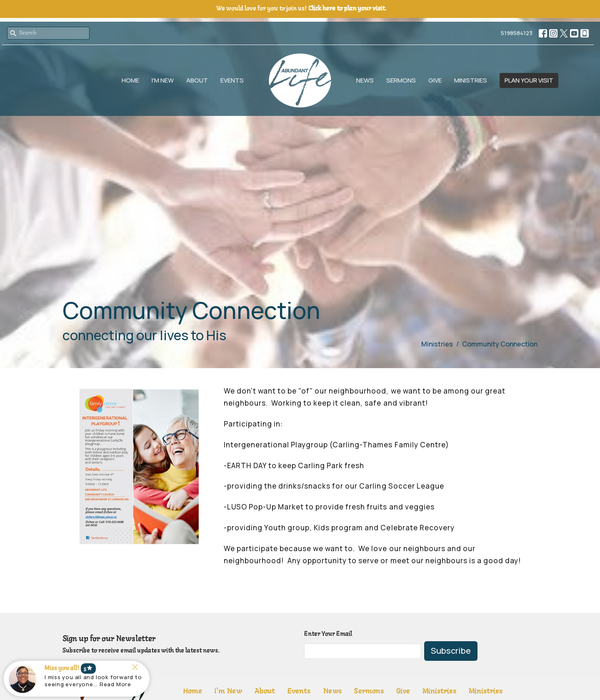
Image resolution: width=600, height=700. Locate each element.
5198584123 (517, 33)
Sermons (401, 80)
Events (232, 80)
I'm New (163, 80)
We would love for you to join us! (301, 9)
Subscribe (451, 651)
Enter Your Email (328, 634)
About (197, 80)
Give (435, 80)
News (365, 80)
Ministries (471, 80)
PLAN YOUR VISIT (529, 80)
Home (130, 80)
